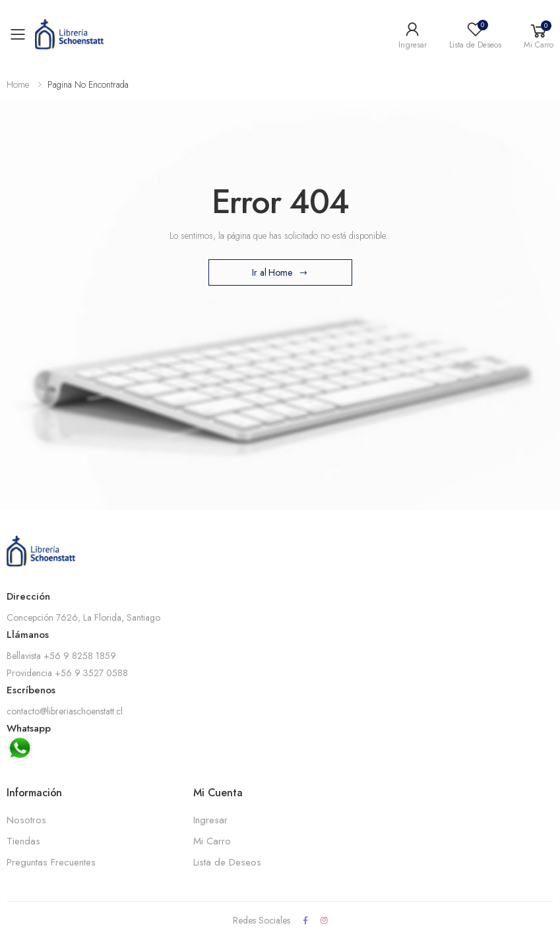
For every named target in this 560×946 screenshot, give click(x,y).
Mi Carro (212, 841)
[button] (539, 34)
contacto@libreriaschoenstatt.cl (65, 711)
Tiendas (23, 841)
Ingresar (210, 820)
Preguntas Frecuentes (51, 862)
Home (18, 84)
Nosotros (26, 820)
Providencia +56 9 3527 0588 (67, 673)
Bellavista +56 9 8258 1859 (61, 656)
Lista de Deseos (227, 862)
